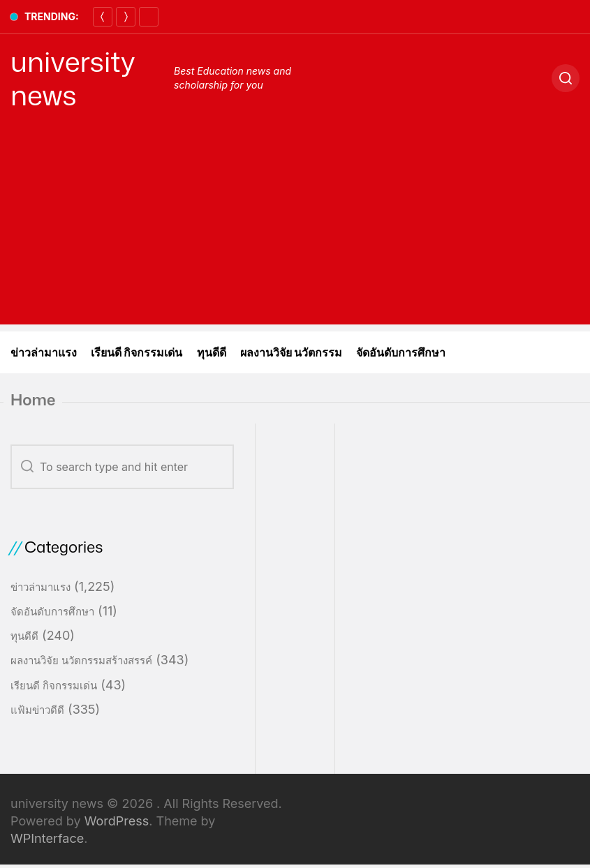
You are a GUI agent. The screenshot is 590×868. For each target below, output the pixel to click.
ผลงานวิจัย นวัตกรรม (292, 352)
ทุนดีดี (212, 352)
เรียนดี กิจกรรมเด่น (137, 352)
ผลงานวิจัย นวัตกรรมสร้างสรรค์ (81, 660)
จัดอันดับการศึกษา (401, 352)
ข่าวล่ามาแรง (44, 352)
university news (73, 78)
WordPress (117, 821)
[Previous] (103, 17)
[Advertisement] (295, 227)
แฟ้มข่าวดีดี (37, 710)
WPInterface (47, 838)
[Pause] (149, 17)
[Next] (126, 17)
